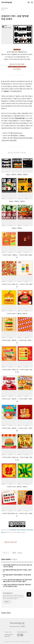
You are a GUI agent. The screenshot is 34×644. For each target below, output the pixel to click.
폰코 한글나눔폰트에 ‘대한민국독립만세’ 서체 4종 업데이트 (17, 576)
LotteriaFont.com (17, 133)
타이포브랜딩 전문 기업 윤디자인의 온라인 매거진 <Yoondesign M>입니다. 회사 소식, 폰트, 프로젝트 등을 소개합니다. (14, 597)
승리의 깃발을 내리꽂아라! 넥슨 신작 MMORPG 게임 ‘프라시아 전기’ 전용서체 (18, 566)
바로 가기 (10, 86)
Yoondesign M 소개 (14, 626)
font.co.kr (7, 636)
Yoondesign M (8, 593)
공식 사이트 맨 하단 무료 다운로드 (24, 138)
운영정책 (23, 626)
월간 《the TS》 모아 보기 (11, 542)
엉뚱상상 (6, 91)
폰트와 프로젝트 (5, 8)
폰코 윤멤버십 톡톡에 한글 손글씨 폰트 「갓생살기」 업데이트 (17, 571)
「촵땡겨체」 (16, 135)
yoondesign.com (9, 635)
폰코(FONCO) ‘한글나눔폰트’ (9, 140)
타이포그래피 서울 (20, 118)
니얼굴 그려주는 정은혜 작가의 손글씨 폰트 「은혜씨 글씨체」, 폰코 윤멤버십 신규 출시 (17, 585)
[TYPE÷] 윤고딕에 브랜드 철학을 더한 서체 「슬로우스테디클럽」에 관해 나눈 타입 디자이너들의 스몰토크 (17, 581)
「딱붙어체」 (22, 135)
